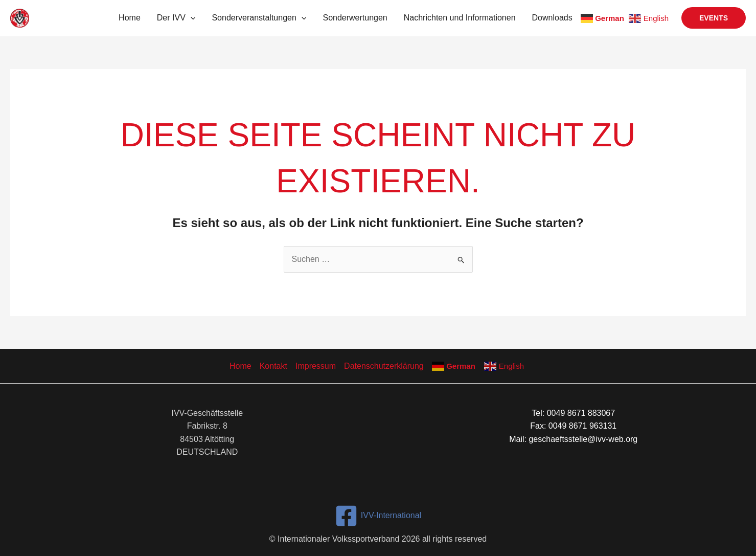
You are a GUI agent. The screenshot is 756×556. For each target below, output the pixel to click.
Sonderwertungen (355, 18)
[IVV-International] (378, 516)
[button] (191, 18)
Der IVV (176, 18)
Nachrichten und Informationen (460, 18)
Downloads (552, 18)
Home (130, 18)
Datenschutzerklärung (384, 366)
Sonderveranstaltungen (259, 18)
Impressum (316, 366)
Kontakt (273, 366)
